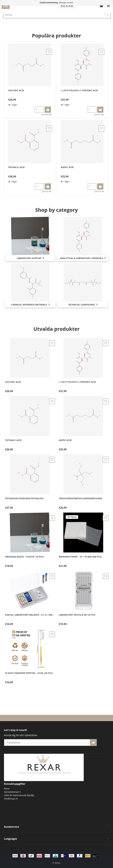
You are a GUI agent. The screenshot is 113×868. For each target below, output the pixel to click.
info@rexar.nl (11, 799)
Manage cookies (66, 3)
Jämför (47, 114)
